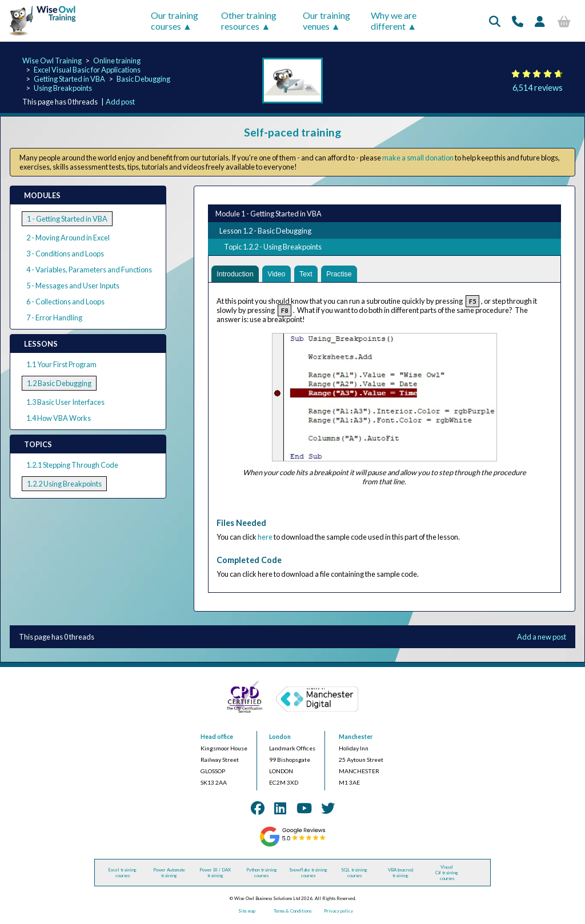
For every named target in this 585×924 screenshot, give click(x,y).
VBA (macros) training (400, 874)
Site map (247, 912)
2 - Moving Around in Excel (68, 238)
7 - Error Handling (54, 318)
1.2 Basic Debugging (59, 383)
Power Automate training (169, 874)
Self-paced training (292, 132)
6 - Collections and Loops (65, 302)
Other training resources (249, 21)
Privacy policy (338, 912)
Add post (120, 102)
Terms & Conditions (292, 912)
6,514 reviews (538, 88)
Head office (217, 738)
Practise (343, 274)
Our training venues (326, 21)
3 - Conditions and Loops (65, 254)
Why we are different (394, 21)
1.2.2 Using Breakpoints (64, 484)
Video (279, 274)
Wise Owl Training (52, 61)
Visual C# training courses (447, 874)
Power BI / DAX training (215, 874)
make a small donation (418, 158)
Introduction (236, 274)
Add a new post (542, 638)
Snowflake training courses (308, 874)
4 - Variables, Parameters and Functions (89, 270)
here (265, 538)
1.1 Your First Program (61, 364)
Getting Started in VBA (69, 79)
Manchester (356, 738)
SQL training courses (354, 874)
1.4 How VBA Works (59, 418)
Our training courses (175, 21)
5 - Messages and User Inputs (73, 286)
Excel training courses (122, 874)
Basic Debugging (143, 79)
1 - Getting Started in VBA (67, 219)
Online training (117, 61)
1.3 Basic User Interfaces (65, 402)
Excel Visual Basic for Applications (87, 70)
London (280, 738)
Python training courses (262, 874)
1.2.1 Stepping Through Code (72, 465)
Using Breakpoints (63, 88)
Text (309, 274)
